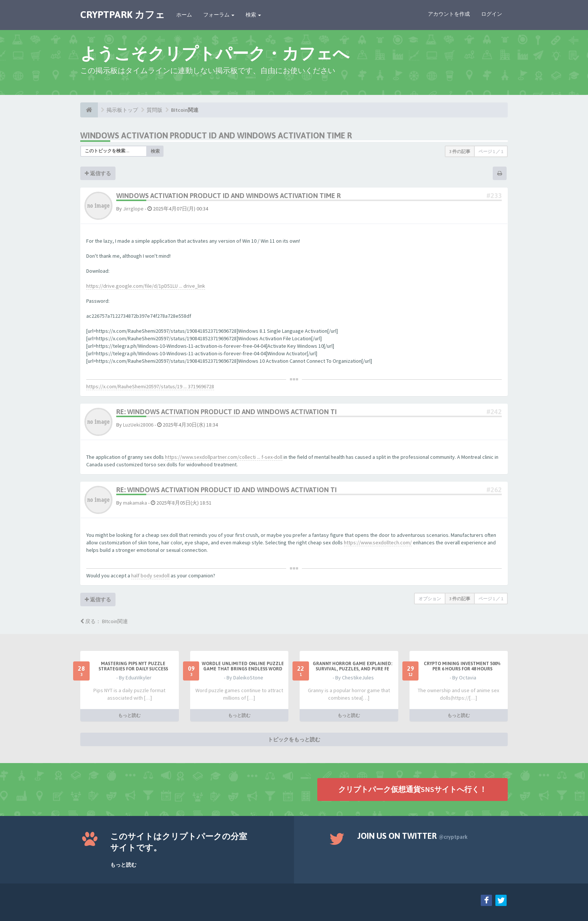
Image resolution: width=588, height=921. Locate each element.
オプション (430, 599)
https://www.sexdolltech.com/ (378, 542)
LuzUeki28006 (138, 425)
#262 (494, 490)
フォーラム (219, 15)
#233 (494, 196)
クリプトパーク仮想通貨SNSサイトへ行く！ (412, 789)
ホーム (184, 15)
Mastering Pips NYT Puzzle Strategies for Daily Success (133, 666)
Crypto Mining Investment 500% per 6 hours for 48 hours (462, 666)
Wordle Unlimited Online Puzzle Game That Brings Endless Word (243, 666)
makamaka (135, 503)
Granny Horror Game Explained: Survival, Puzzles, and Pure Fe (352, 666)
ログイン (492, 14)
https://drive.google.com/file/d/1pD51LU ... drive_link (146, 286)
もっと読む (129, 715)
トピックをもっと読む (294, 739)
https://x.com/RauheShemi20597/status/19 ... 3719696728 (150, 386)
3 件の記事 (460, 151)
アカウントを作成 (449, 14)
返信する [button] (98, 173)
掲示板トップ (122, 110)
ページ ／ (491, 151)
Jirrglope (133, 209)
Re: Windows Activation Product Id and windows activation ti (226, 412)
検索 (253, 15)
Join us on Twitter (412, 836)
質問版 (154, 110)
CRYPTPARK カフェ (123, 15)
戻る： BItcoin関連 (104, 621)
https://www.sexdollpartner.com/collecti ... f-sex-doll (224, 457)
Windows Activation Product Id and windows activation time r (216, 135)
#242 (494, 412)
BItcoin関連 (185, 110)
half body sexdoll (150, 575)
